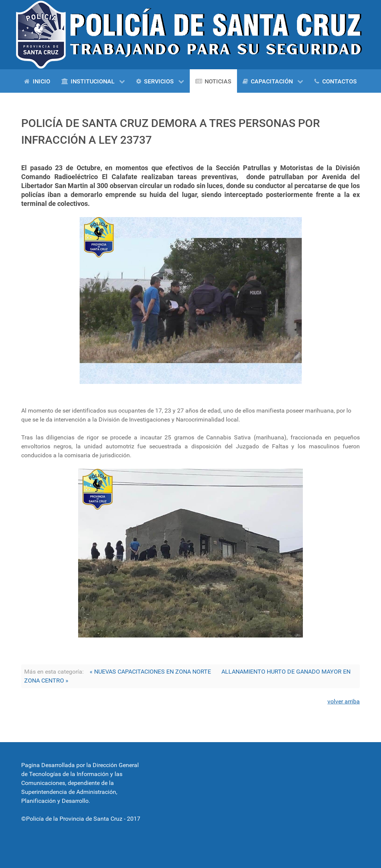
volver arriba (344, 701)
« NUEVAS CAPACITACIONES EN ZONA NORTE (150, 672)
